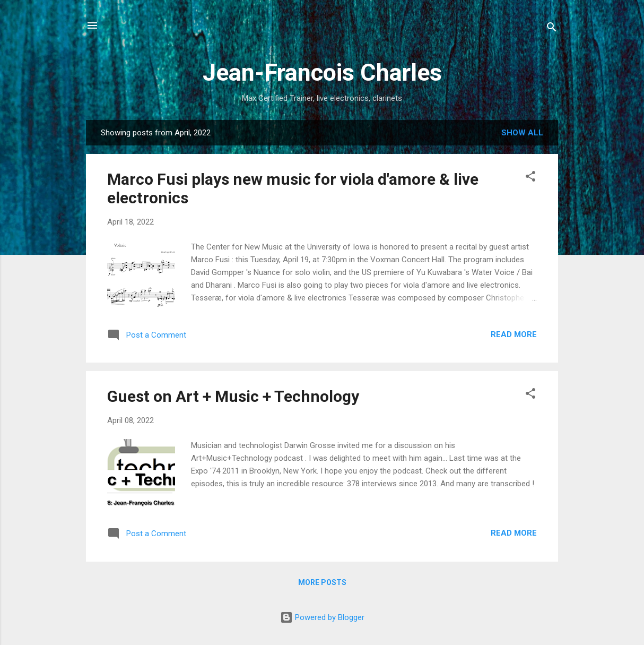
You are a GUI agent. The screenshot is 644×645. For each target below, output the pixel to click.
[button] (530, 178)
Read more (514, 334)
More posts (322, 582)
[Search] (552, 29)
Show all (522, 133)
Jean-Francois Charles (322, 72)
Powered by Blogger (322, 617)
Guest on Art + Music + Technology (233, 396)
